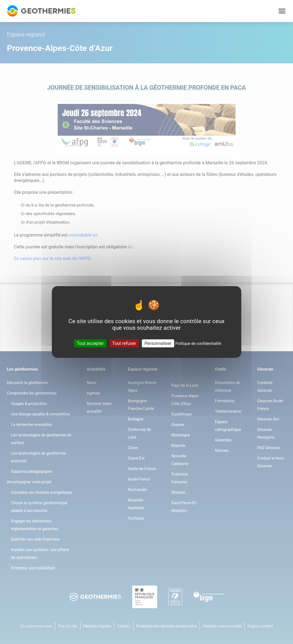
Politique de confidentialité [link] (198, 344)
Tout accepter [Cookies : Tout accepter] (90, 343)
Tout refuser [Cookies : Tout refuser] (124, 343)
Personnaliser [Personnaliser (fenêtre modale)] (158, 343)
